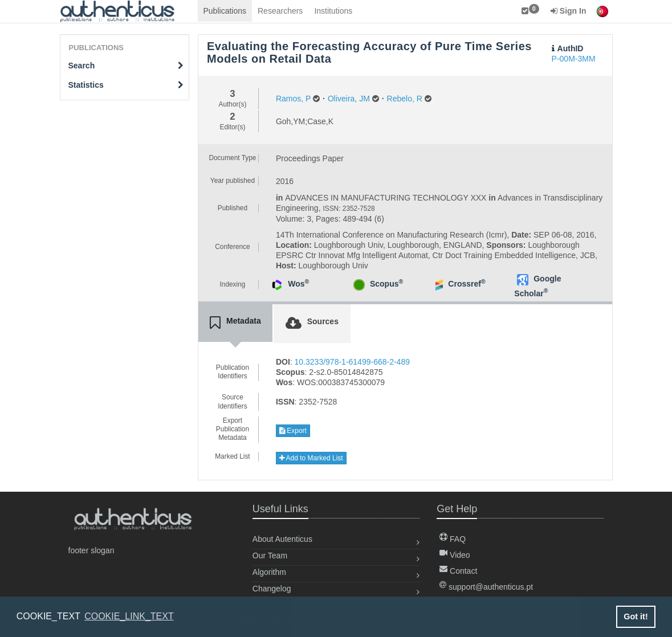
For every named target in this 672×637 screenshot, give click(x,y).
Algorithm (269, 572)
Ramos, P (293, 99)
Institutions (333, 11)
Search (126, 66)
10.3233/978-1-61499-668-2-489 (352, 362)
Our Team (270, 556)
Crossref (467, 284)
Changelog (272, 589)
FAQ (453, 539)
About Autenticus (282, 539)
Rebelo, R (405, 99)
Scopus (386, 284)
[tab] (235, 323)
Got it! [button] (636, 616)
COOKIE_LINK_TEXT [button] (129, 616)
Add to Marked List (311, 458)
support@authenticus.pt (486, 587)
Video (455, 555)
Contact (458, 571)
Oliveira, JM (349, 99)
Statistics (126, 85)
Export (293, 431)
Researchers (280, 11)
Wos (298, 284)
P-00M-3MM (574, 59)
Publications (225, 11)
